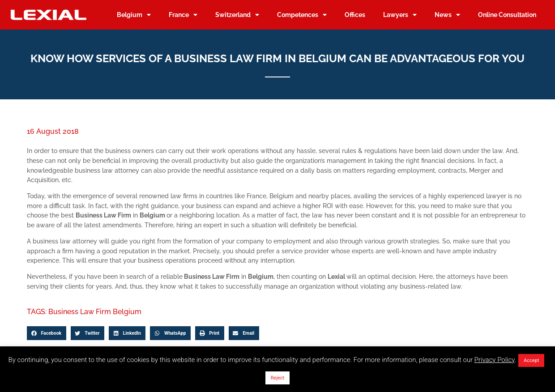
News (447, 15)
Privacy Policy (495, 360)
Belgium (134, 15)
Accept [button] (531, 360)
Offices (355, 15)
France (183, 15)
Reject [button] (277, 378)
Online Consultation (507, 15)
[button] (47, 333)
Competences (302, 15)
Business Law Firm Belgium (95, 312)
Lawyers (400, 15)
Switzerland (237, 15)
